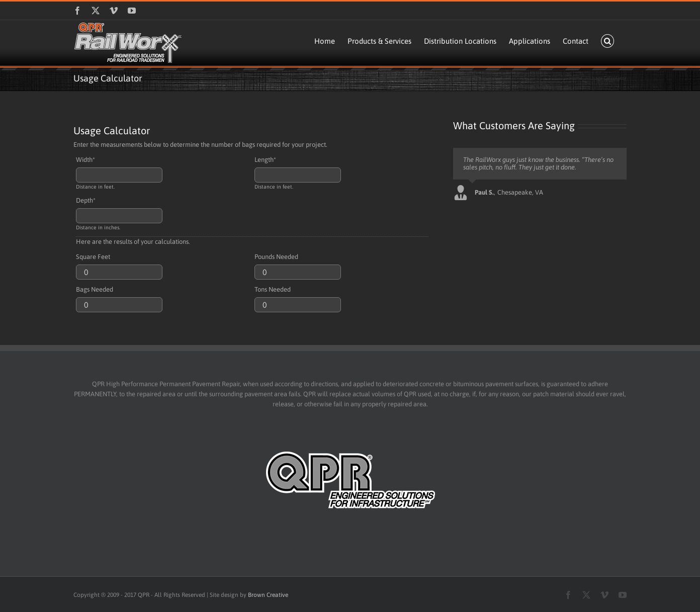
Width (85, 160)
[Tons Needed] (298, 305)
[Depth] (119, 216)
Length (265, 160)
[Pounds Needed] (298, 272)
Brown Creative (268, 595)
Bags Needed (95, 289)
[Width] (119, 175)
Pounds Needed (276, 257)
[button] (608, 41)
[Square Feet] (119, 272)
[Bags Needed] (119, 305)
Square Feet (93, 257)
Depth (86, 200)
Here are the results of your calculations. (133, 242)
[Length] (298, 175)
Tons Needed (273, 289)
